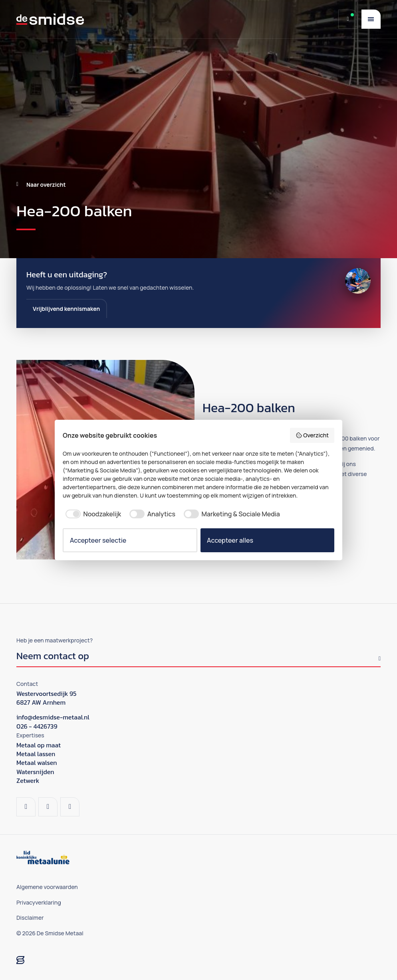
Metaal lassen (36, 754)
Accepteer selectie (98, 540)
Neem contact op (53, 657)
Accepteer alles (230, 540)
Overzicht (312, 435)
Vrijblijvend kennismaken (66, 309)
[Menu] (371, 19)
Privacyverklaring (39, 902)
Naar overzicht (46, 185)
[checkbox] (92, 514)
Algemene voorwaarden (47, 887)
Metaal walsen (37, 763)
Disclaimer (30, 918)
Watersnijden (35, 772)
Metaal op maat (39, 745)
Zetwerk (28, 780)
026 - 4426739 (37, 726)
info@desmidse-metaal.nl (53, 717)
